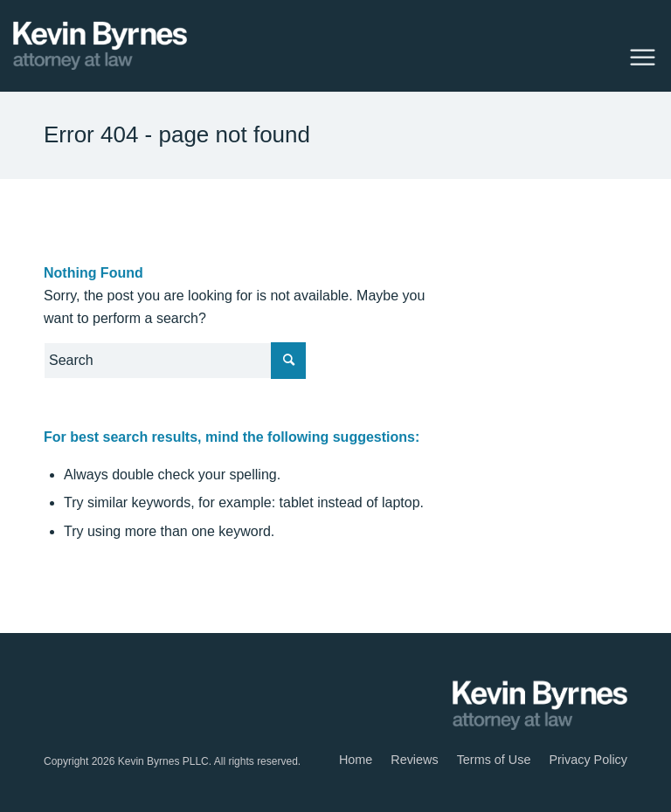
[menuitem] (356, 760)
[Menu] (638, 56)
